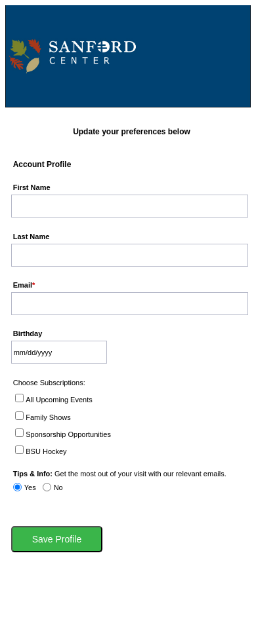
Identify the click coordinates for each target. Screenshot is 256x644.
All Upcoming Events (59, 400)
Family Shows (48, 417)
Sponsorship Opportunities (68, 434)
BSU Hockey (46, 451)
